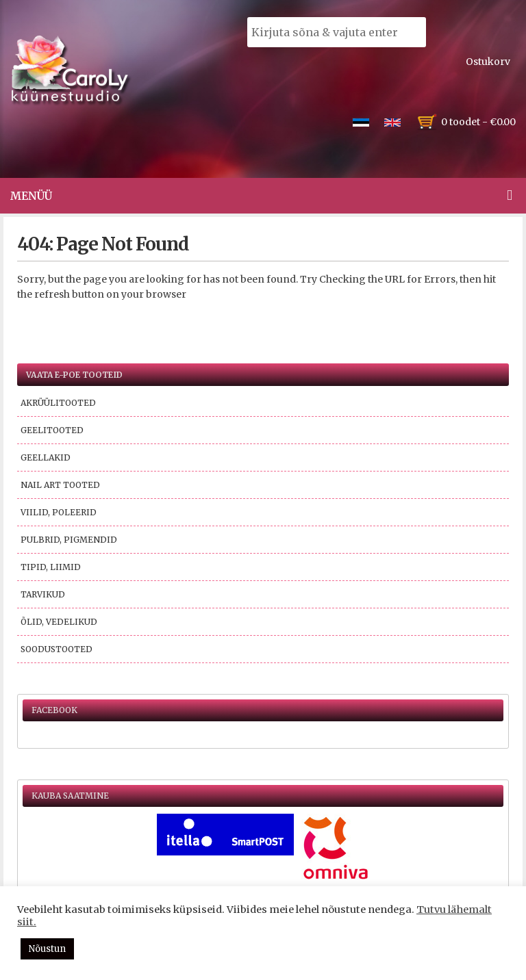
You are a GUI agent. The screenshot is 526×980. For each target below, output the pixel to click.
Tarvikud (43, 594)
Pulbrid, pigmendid (69, 540)
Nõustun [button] (47, 949)
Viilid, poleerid (59, 512)
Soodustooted (57, 649)
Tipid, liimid (51, 567)
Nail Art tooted (60, 485)
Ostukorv (488, 62)
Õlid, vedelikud (59, 622)
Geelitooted (52, 430)
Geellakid (46, 457)
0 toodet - (478, 122)
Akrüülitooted (58, 403)
